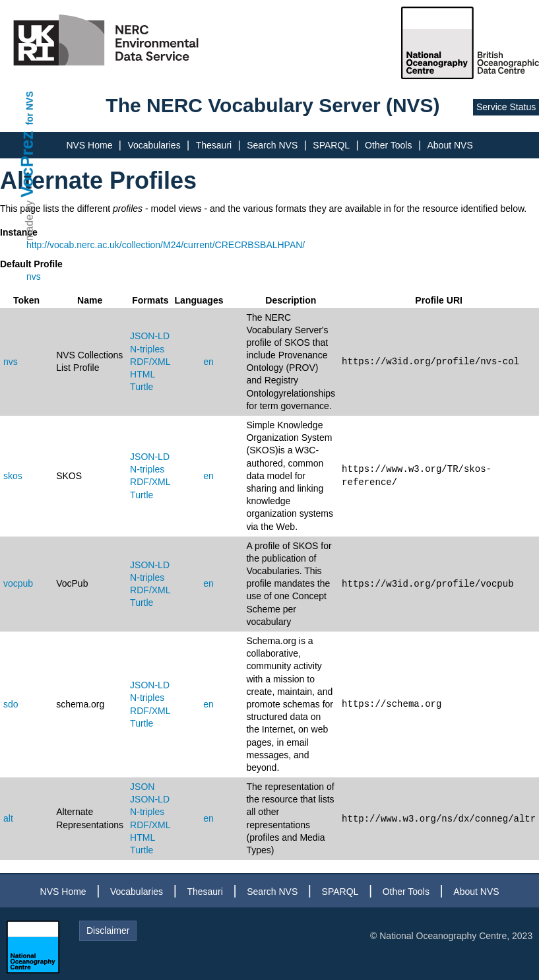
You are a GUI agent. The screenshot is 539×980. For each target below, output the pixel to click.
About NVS (450, 145)
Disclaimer (108, 931)
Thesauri (214, 145)
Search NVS (272, 145)
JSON (142, 787)
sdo (11, 704)
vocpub (18, 583)
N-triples (147, 349)
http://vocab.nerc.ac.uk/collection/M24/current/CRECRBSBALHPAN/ (166, 245)
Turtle (142, 387)
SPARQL (331, 145)
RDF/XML (150, 362)
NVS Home (89, 145)
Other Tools (388, 145)
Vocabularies (154, 145)
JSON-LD (150, 336)
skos (13, 476)
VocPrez (27, 164)
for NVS (30, 108)
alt (8, 818)
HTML (143, 374)
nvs (34, 277)
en (208, 362)
